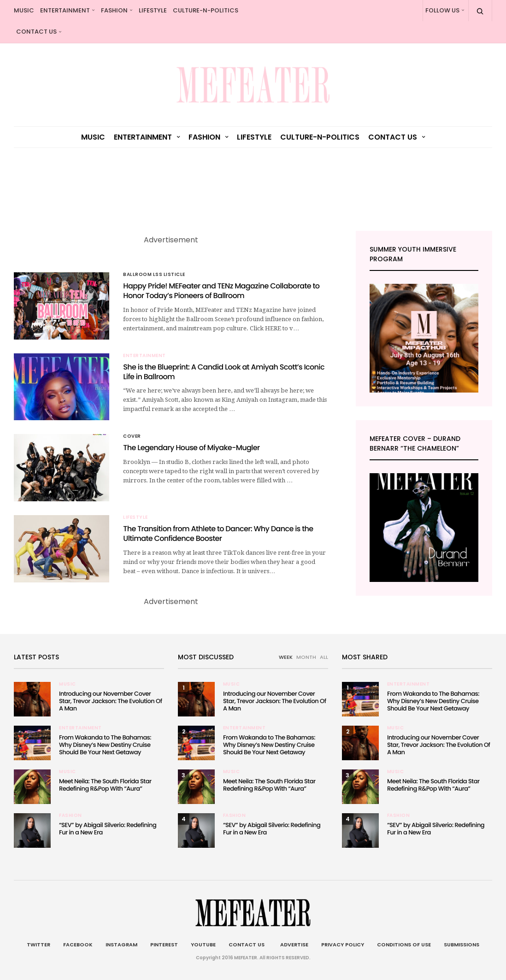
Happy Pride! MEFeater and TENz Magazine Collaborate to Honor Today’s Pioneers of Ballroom (221, 291)
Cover (132, 436)
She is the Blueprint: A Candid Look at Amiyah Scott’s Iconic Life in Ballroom (224, 372)
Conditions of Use (404, 945)
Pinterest (164, 945)
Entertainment (65, 10)
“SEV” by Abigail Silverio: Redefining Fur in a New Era (108, 829)
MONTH (306, 657)
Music (24, 10)
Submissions (462, 945)
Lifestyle (153, 10)
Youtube (203, 945)
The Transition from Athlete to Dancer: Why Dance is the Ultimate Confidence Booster (218, 534)
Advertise (293, 945)
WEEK (286, 657)
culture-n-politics (206, 10)
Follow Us (442, 10)
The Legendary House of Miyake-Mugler (191, 448)
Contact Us (36, 32)
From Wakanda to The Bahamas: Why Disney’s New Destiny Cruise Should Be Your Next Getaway (105, 745)
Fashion (114, 10)
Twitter (38, 945)
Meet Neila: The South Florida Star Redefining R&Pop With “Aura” (105, 785)
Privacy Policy (343, 945)
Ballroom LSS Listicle (154, 275)
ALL (324, 657)
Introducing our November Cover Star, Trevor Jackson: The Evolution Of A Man (110, 701)
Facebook (78, 945)
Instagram (121, 945)
